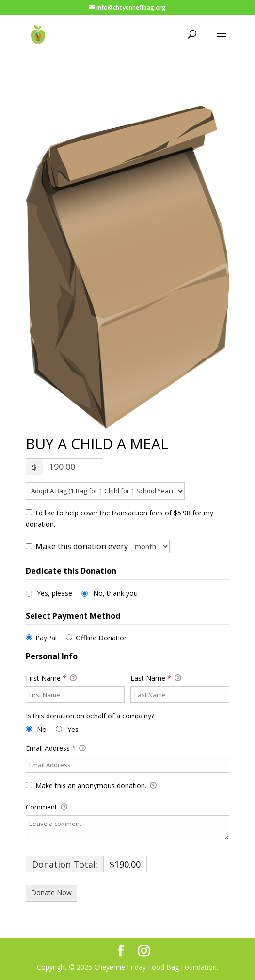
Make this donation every (103, 546)
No (42, 729)
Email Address (56, 748)
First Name (51, 678)
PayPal (46, 638)
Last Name (156, 678)
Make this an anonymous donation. (91, 786)
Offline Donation (102, 638)
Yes (73, 729)
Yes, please (55, 593)
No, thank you (115, 593)
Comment (47, 807)
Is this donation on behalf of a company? (90, 716)
